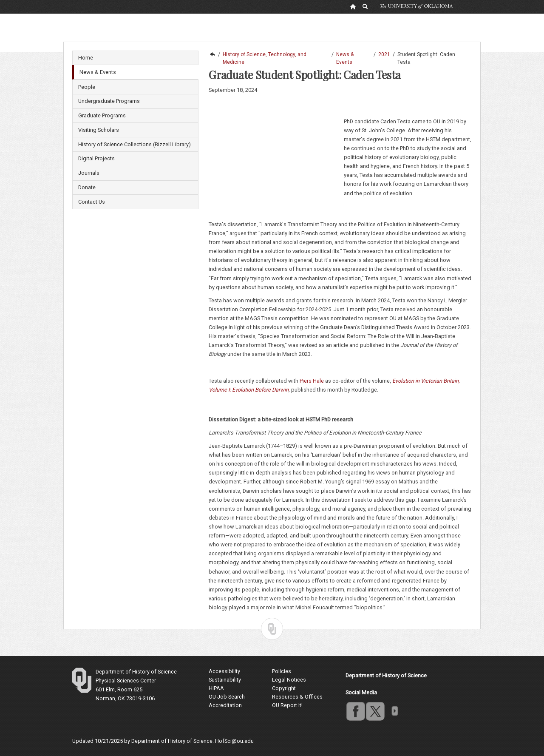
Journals (89, 173)
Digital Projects (96, 158)
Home (86, 58)
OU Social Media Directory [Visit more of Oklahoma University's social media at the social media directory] (394, 711)
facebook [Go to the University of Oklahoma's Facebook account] (355, 711)
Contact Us (92, 202)
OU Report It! (287, 705)
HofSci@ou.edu (234, 741)
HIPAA (216, 688)
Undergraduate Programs (109, 101)
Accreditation (225, 705)
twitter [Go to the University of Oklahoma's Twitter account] (375, 711)
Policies (282, 671)
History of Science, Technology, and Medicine (265, 55)
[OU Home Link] (353, 6)
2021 (384, 54)
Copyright (284, 688)
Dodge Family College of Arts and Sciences (212, 54)
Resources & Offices (297, 697)
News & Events (98, 72)
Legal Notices (289, 680)
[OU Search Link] (365, 6)
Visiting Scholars (99, 130)
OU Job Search (227, 697)
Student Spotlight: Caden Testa (426, 55)
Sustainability (225, 680)
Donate (87, 187)
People (87, 87)
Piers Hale (312, 381)
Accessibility (224, 671)
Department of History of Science (136, 672)
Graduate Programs (102, 115)
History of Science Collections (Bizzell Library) (135, 144)
